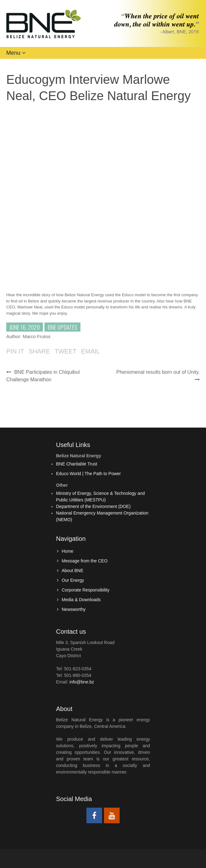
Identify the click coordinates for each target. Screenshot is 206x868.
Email (90, 351)
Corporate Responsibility (86, 590)
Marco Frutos (37, 336)
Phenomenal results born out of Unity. (158, 376)
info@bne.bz (82, 682)
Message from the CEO (85, 561)
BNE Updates (62, 327)
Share (39, 351)
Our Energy (73, 580)
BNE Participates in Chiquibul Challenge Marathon (43, 376)
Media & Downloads (81, 600)
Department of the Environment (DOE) (93, 506)
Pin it (15, 351)
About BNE (72, 571)
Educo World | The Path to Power (88, 474)
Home (67, 551)
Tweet (65, 351)
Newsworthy (74, 609)
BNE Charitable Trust (77, 464)
